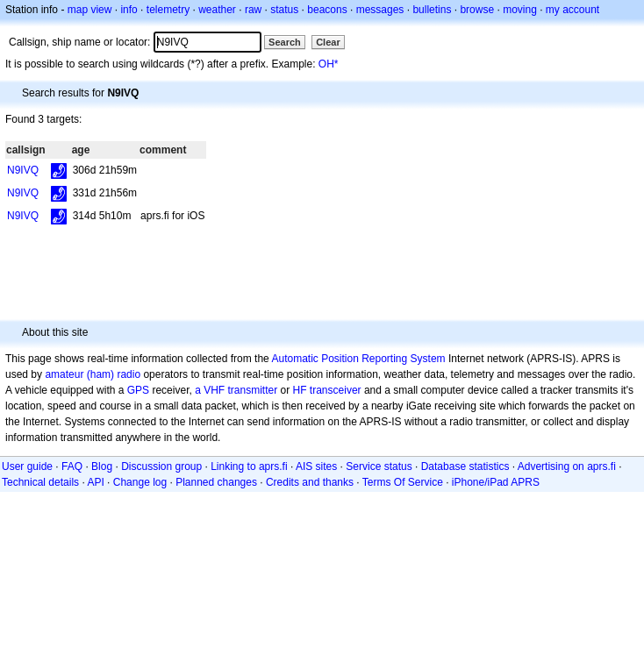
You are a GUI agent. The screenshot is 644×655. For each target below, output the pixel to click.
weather (217, 10)
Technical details (40, 482)
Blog (102, 466)
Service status (379, 466)
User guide (27, 466)
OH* (329, 64)
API (95, 482)
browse (477, 10)
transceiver (336, 390)
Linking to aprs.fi (249, 466)
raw (253, 10)
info (129, 10)
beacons (327, 10)
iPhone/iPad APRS (496, 482)
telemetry (168, 10)
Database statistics (465, 466)
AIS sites (316, 466)
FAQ (72, 466)
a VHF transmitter (236, 390)
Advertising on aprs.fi (567, 466)
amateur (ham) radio (93, 374)
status (284, 10)
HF (300, 390)
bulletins (432, 10)
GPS (138, 390)
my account (572, 10)
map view (90, 10)
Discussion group (161, 466)
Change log (140, 482)
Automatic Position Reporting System (358, 359)
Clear (328, 42)
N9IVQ (23, 170)
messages (380, 10)
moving (520, 10)
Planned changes (216, 482)
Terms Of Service (403, 482)
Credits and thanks (310, 482)
